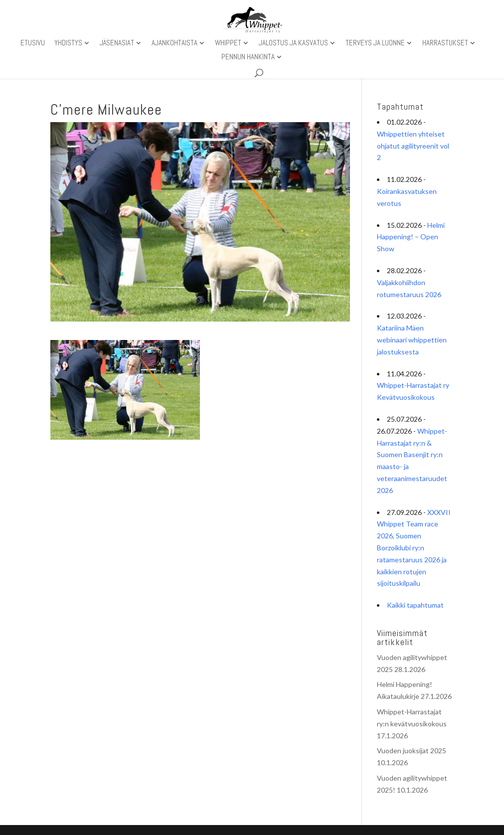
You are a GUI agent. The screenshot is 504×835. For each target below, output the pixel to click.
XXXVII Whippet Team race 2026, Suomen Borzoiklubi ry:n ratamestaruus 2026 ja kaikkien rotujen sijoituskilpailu (414, 548)
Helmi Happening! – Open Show (411, 237)
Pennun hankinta (248, 57)
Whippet (228, 43)
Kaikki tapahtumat (415, 605)
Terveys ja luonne (375, 43)
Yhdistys (68, 43)
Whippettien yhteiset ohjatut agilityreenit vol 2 (413, 146)
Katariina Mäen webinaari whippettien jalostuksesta (412, 340)
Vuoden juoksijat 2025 (412, 751)
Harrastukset (445, 43)
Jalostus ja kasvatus (293, 43)
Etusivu (33, 43)
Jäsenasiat (117, 43)
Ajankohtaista (174, 43)
